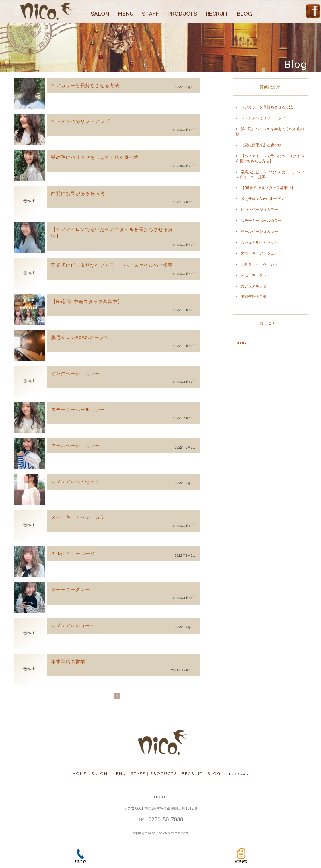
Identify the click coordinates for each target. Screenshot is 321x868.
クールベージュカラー (75, 445)
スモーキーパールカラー (78, 410)
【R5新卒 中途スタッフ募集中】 (87, 302)
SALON (100, 14)
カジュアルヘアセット (75, 481)
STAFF (150, 14)
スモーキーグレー (71, 589)
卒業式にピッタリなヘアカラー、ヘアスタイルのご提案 (112, 265)
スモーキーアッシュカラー (80, 517)
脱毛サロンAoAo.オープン (80, 337)
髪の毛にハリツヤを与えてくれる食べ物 (95, 157)
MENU (126, 14)
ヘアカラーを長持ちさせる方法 (85, 85)
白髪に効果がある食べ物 (78, 194)
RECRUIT (217, 14)
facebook (237, 773)
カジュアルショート (73, 625)
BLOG (244, 14)
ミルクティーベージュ (75, 554)
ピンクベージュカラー (75, 373)
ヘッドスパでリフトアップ (80, 121)
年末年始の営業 (68, 662)
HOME (80, 773)
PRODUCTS (182, 14)
